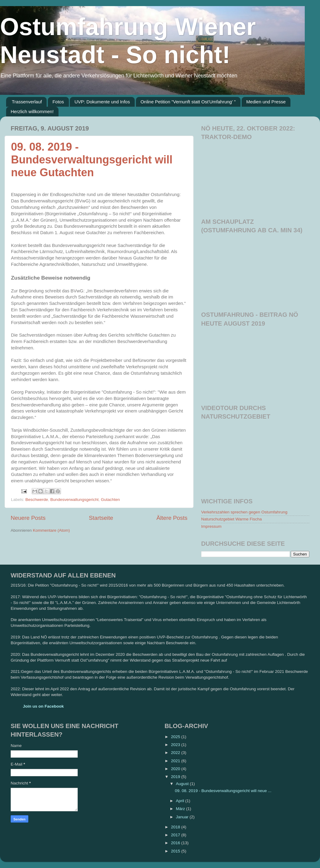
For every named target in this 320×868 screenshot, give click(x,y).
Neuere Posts (28, 518)
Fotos (58, 102)
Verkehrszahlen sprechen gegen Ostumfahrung (244, 512)
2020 (176, 769)
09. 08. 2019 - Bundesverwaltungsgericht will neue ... (223, 791)
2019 (176, 777)
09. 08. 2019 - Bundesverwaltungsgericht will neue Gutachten (92, 160)
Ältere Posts (172, 518)
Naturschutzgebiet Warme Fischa (231, 519)
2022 (176, 753)
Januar (183, 817)
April (181, 801)
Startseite (101, 518)
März (181, 809)
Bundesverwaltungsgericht (74, 500)
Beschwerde (37, 500)
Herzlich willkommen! (32, 111)
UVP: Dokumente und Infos (102, 102)
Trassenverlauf (27, 102)
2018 (176, 827)
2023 (176, 745)
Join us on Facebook (43, 706)
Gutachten (110, 500)
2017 (176, 835)
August (183, 784)
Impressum (211, 526)
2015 (176, 851)
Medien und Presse (266, 102)
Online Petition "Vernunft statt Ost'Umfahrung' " (188, 102)
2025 (176, 737)
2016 (176, 843)
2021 (176, 761)
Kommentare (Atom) (52, 530)
